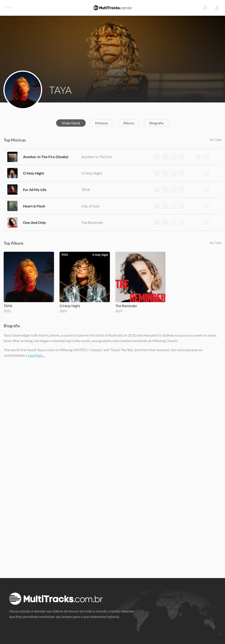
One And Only (35, 222)
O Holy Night (34, 173)
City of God (90, 206)
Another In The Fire (97, 157)
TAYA (60, 90)
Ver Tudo (216, 140)
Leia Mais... (36, 355)
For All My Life (35, 190)
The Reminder (92, 222)
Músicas (102, 123)
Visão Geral (71, 123)
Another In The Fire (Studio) (46, 157)
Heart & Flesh (34, 206)
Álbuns (129, 123)
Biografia (156, 123)
